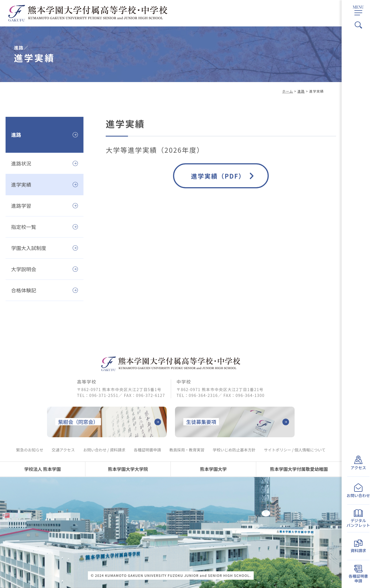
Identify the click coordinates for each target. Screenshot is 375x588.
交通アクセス (63, 450)
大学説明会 (24, 269)
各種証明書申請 (147, 450)
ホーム (288, 91)
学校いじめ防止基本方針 (234, 450)
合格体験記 (24, 290)
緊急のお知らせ (30, 450)
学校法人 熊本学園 (43, 469)
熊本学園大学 (213, 469)
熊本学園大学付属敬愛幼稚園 (299, 469)
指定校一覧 (24, 227)
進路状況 (21, 163)
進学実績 (21, 184)
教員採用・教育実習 (187, 450)
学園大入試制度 (29, 248)
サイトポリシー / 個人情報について (295, 450)
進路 (301, 91)
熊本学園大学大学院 (128, 469)
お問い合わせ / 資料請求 (104, 450)
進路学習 (21, 206)
